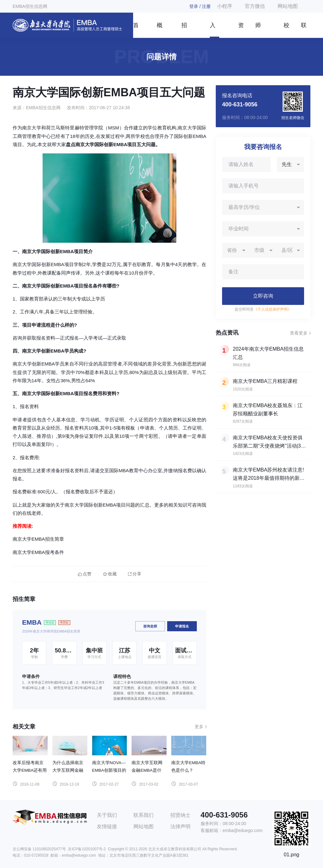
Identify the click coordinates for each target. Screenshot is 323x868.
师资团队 (258, 30)
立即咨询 (263, 296)
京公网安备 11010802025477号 (39, 849)
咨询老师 (150, 626)
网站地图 (288, 6)
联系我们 (304, 30)
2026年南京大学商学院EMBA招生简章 (51, 631)
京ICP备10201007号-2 (87, 849)
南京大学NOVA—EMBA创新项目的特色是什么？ (109, 770)
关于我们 (107, 815)
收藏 (110, 574)
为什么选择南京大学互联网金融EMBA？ (68, 770)
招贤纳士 (180, 815)
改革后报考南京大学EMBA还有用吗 (30, 770)
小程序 (225, 6)
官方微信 (255, 6)
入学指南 (213, 30)
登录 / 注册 (200, 6)
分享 (135, 574)
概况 (160, 30)
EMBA (32, 622)
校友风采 (286, 30)
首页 (135, 30)
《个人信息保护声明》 (273, 309)
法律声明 (180, 826)
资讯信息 (241, 30)
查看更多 (299, 333)
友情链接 (107, 826)
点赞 (85, 574)
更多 (199, 727)
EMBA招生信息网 (30, 6)
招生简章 (184, 30)
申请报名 (182, 626)
